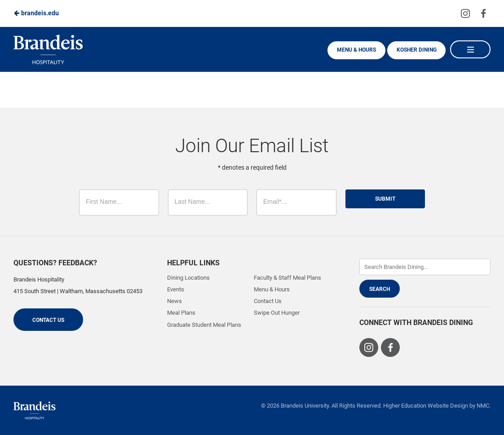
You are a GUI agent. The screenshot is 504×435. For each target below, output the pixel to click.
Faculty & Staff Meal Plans (287, 278)
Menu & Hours (355, 50)
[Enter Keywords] (425, 267)
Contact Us (48, 320)
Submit (385, 199)
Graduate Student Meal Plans (204, 325)
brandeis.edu (36, 13)
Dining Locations (188, 278)
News (175, 301)
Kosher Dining (416, 50)
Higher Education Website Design (426, 406)
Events (176, 289)
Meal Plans (181, 313)
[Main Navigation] (470, 49)
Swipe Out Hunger (277, 313)
